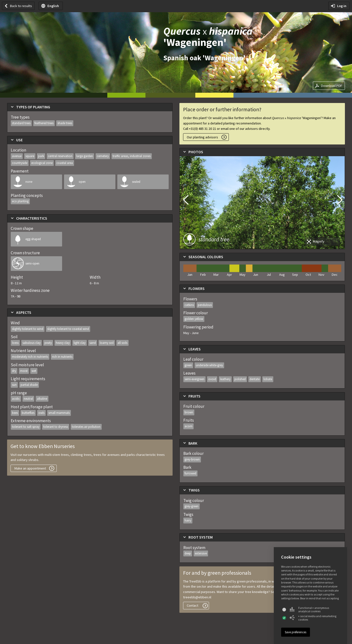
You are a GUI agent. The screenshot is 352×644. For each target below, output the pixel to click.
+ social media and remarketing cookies (313, 618)
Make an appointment (30, 468)
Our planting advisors (202, 137)
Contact (192, 605)
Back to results (21, 6)
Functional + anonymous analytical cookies (309, 610)
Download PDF (332, 86)
